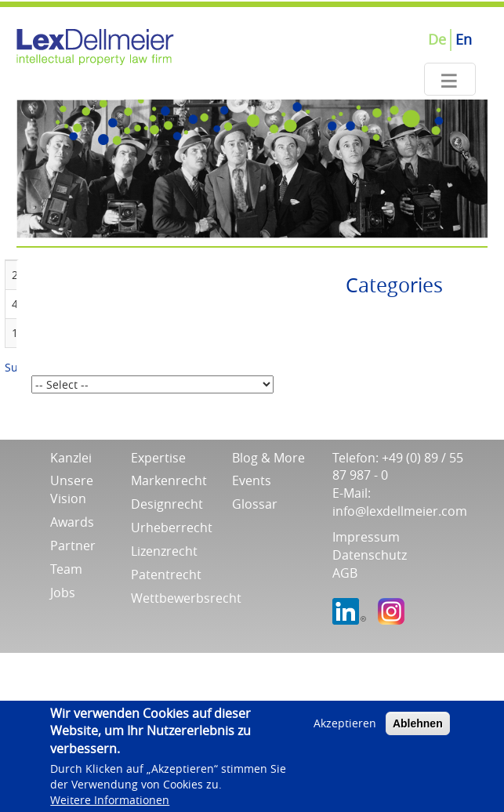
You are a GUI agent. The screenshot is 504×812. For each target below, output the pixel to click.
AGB (345, 573)
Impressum (366, 537)
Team (66, 569)
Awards (72, 522)
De (437, 39)
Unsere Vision (72, 489)
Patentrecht (166, 575)
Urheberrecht (172, 527)
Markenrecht (169, 480)
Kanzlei (71, 458)
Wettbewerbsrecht (186, 598)
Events (252, 480)
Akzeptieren (345, 728)
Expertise (158, 458)
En (464, 39)
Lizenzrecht (164, 551)
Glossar (255, 504)
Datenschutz (370, 555)
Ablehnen (418, 728)
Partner (73, 546)
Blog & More (268, 458)
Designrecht (167, 504)
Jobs (63, 593)
